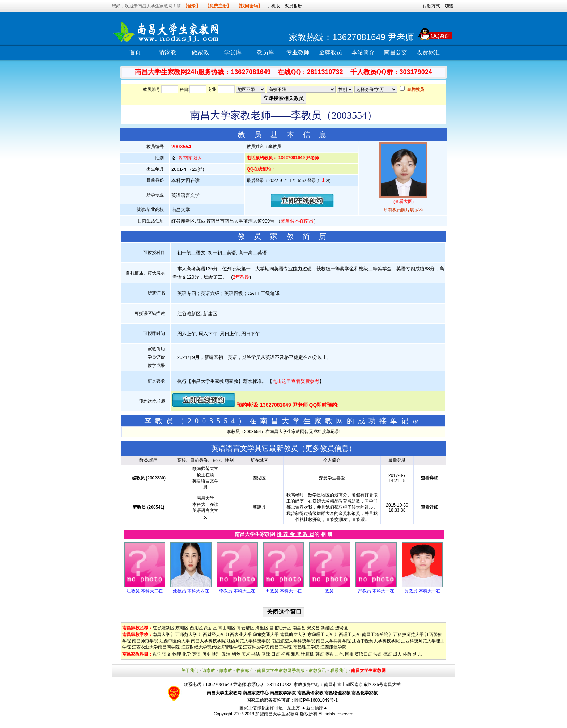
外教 (407, 654)
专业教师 (298, 52)
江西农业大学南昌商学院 (156, 647)
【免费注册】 (218, 6)
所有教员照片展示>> (404, 210)
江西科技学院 (256, 647)
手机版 (273, 6)
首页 (135, 52)
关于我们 (190, 670)
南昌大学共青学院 (333, 641)
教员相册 (293, 6)
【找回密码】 (249, 6)
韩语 (320, 654)
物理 (177, 654)
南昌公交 (396, 52)
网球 (266, 654)
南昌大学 (161, 635)
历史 (206, 654)
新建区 (327, 628)
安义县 (313, 628)
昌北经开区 (280, 628)
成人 (397, 654)
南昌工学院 (281, 647)
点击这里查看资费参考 (296, 381)
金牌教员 (331, 52)
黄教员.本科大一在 (422, 591)
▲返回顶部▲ (315, 708)
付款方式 (431, 6)
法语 (378, 654)
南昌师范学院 (145, 641)
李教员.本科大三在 (237, 591)
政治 (226, 654)
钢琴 (236, 654)
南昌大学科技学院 (208, 641)
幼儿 (417, 654)
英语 (196, 654)
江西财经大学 (212, 635)
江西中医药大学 (175, 641)
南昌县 (299, 628)
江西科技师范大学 (406, 635)
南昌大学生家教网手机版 (281, 670)
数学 (157, 654)
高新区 (210, 628)
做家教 (200, 52)
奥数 (329, 654)
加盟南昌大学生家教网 (277, 714)
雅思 (295, 654)
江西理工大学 (348, 635)
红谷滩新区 (163, 628)
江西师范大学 (184, 635)
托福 (285, 654)
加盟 (449, 6)
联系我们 (339, 670)
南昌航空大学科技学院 (293, 641)
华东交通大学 (266, 635)
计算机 (307, 654)
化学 (187, 654)
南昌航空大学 (293, 635)
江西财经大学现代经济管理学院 (212, 647)
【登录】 (192, 6)
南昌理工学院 (306, 647)
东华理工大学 (320, 635)
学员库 (233, 52)
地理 (216, 654)
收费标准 (428, 52)
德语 (388, 654)
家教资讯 (317, 670)
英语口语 (363, 654)
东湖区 (182, 628)
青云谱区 (246, 628)
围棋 (349, 654)
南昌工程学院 (375, 635)
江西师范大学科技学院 (248, 641)
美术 (246, 654)
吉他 (339, 654)
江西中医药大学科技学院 (376, 641)
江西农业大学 (239, 635)
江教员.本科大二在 (144, 591)
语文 (167, 654)
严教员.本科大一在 (376, 591)
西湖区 (196, 628)
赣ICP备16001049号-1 (316, 700)
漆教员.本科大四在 (191, 591)
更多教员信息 (327, 448)
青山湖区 (227, 628)
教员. (330, 591)
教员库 (265, 52)
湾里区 (262, 628)
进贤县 (342, 628)
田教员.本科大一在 (283, 591)
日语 (276, 654)
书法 (256, 654)
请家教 (168, 52)
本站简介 (363, 52)
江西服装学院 (333, 647)
